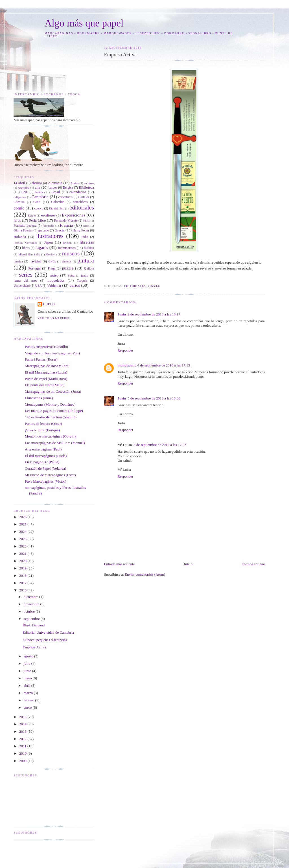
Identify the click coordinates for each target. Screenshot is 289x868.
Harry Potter (81, 230)
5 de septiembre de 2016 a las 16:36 (154, 398)
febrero (29, 700)
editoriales (135, 286)
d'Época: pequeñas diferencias (45, 640)
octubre (30, 611)
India (85, 237)
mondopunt (126, 365)
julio (28, 663)
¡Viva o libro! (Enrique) (42, 430)
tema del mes (25, 280)
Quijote (89, 269)
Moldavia (51, 254)
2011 (23, 746)
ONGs (52, 261)
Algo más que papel (84, 23)
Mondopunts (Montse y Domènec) (50, 404)
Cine (37, 202)
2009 (23, 761)
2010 (23, 753)
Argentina (24, 188)
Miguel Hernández (29, 254)
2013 (23, 731)
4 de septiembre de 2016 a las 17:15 (164, 365)
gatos (86, 226)
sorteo (54, 275)
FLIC (87, 221)
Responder (125, 350)
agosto (29, 656)
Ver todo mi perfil (54, 318)
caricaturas (66, 197)
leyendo (68, 243)
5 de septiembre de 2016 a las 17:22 (160, 445)
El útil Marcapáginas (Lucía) (46, 372)
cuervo (39, 208)
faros (17, 220)
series (26, 274)
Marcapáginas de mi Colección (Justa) (53, 391)
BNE (25, 192)
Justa (122, 314)
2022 (23, 546)
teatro (85, 276)
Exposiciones (74, 215)
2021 (23, 554)
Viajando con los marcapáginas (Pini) (52, 353)
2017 (23, 583)
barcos (53, 188)
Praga (52, 269)
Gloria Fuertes (23, 230)
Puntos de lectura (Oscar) (43, 424)
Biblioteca (86, 187)
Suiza (71, 276)
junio (28, 671)
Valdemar (54, 285)
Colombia (58, 202)
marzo (29, 693)
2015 (23, 717)
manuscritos (67, 248)
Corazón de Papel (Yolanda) (45, 468)
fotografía (48, 226)
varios (75, 285)
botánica (40, 192)
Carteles (84, 197)
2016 (23, 590)
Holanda (20, 237)
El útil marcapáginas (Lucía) (46, 456)
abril (28, 685)
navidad (35, 261)
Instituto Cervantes (25, 243)
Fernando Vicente (66, 221)
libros (26, 248)
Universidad (22, 286)
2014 (23, 724)
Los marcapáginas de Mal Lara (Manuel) (55, 443)
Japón (49, 242)
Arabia (75, 183)
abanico (37, 183)
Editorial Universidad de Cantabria (48, 632)
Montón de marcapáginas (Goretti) (50, 436)
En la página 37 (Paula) (42, 462)
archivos (89, 183)
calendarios (78, 192)
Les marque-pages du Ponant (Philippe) (54, 411)
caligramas (20, 197)
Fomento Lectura (25, 226)
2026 (23, 517)
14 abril (19, 183)
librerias (87, 242)
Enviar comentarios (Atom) (145, 574)
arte (37, 187)
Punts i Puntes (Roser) (41, 359)
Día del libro (57, 208)
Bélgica (68, 188)
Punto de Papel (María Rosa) (46, 379)
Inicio (188, 564)
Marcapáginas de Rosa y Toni (47, 366)
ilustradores (50, 236)
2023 (23, 539)
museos (71, 253)
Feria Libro (37, 220)
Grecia (60, 230)
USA (39, 286)
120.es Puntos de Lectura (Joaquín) (51, 417)
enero (28, 707)
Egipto (32, 216)
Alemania (55, 183)
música (18, 261)
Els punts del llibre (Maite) (45, 385)
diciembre (31, 597)
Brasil (56, 192)
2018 (23, 576)
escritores (48, 215)
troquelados (56, 280)
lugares (42, 247)
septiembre (32, 619)
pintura (86, 260)
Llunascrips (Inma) (39, 398)
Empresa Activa (34, 647)
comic (19, 208)
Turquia (82, 281)
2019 (23, 568)
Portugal (34, 268)
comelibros (80, 202)
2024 (23, 532)
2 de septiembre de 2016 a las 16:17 (154, 314)
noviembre (32, 604)
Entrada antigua (253, 564)
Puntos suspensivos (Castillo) (46, 347)
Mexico (89, 248)
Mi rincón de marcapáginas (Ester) (50, 475)
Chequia (19, 202)
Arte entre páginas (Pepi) (43, 449)
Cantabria (40, 197)
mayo (28, 678)
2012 (23, 739)
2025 (23, 524)
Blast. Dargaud (34, 625)
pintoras (66, 261)
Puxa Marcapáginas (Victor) (46, 481)
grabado (44, 230)
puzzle (154, 286)
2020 (23, 561)
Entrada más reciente (119, 564)
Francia (66, 225)
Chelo (49, 304)
